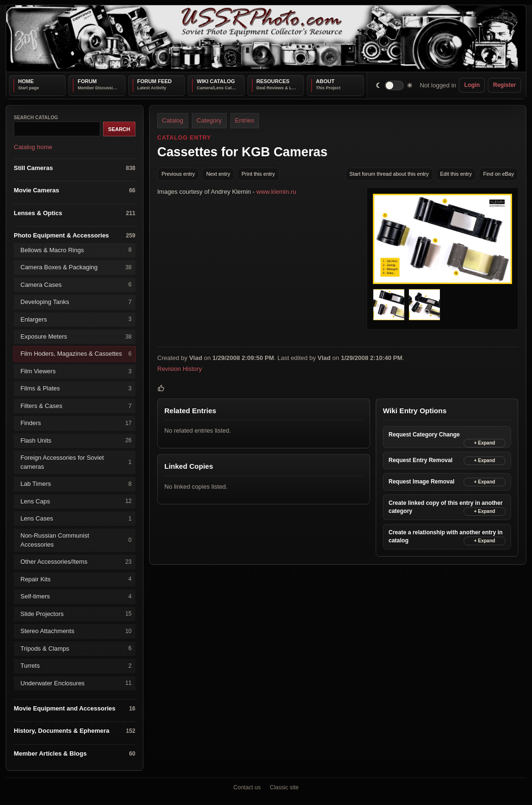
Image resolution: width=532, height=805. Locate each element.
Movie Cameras (75, 191)
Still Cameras (75, 168)
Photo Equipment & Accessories (75, 236)
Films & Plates (76, 389)
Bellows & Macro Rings (76, 250)
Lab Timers (76, 484)
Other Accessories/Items (76, 562)
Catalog (173, 120)
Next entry (218, 174)
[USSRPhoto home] (266, 38)
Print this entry (258, 174)
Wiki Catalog (216, 81)
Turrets (76, 666)
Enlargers (76, 319)
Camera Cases (76, 285)
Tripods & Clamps (76, 649)
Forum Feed (155, 81)
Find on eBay (499, 174)
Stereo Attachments (76, 631)
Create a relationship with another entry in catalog (446, 536)
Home (26, 81)
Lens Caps (76, 501)
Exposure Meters (76, 337)
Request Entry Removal (421, 460)
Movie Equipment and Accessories (75, 708)
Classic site (284, 787)
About (325, 81)
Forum (87, 81)
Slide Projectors (76, 614)
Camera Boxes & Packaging (76, 268)
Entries (245, 120)
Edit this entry (456, 174)
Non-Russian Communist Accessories (76, 540)
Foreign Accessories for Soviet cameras (76, 462)
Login (472, 85)
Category (209, 120)
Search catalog (36, 118)
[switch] (394, 85)
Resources (273, 81)
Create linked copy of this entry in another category (446, 507)
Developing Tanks (76, 302)
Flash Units (76, 440)
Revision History (180, 369)
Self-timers (76, 597)
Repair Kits (76, 579)
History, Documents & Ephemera (75, 731)
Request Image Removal (422, 482)
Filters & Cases (76, 406)
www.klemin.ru (276, 192)
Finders (76, 423)
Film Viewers (76, 371)
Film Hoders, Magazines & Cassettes (76, 354)
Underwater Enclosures (76, 683)
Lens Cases (76, 519)
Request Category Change (424, 435)
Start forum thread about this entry (389, 174)
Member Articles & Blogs (75, 753)
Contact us (247, 787)
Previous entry (178, 174)
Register (504, 85)
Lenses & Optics (75, 213)
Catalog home (33, 147)
